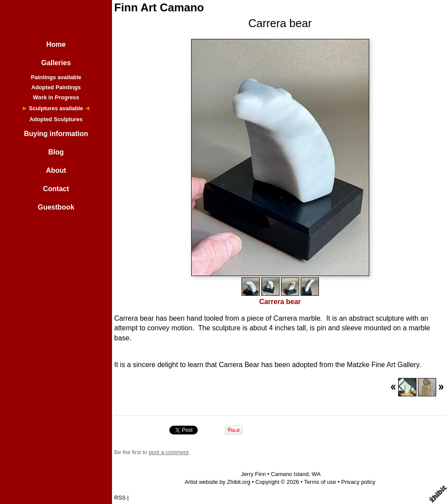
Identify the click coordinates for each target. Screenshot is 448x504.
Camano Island (290, 474)
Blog (56, 152)
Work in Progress (56, 97)
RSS (120, 498)
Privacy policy (358, 482)
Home (56, 44)
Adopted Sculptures (56, 119)
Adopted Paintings (56, 87)
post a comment (169, 452)
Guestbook (56, 207)
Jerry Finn (254, 474)
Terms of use (320, 482)
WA (316, 474)
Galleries (56, 63)
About (56, 170)
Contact (56, 189)
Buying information (56, 134)
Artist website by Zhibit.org (217, 482)
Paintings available (56, 77)
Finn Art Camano (159, 7)
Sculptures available (56, 108)
